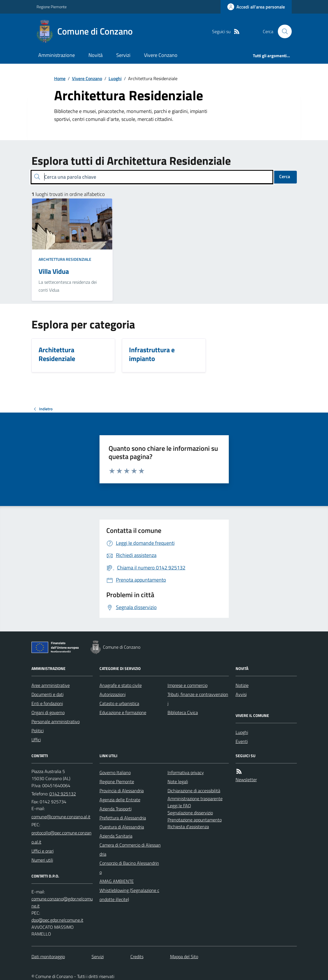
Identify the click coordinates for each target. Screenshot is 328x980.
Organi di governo (48, 712)
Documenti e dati (47, 694)
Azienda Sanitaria (116, 836)
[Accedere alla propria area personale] (256, 7)
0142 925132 (63, 794)
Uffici (36, 740)
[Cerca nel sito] (282, 31)
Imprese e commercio (188, 685)
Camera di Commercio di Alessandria (130, 849)
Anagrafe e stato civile (121, 685)
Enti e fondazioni (47, 703)
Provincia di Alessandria (122, 791)
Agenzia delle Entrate (120, 800)
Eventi (242, 741)
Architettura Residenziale (65, 259)
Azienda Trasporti (116, 809)
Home (60, 78)
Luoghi (115, 78)
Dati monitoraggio (48, 956)
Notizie (242, 685)
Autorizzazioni (113, 694)
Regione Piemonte (52, 7)
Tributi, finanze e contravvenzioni (198, 699)
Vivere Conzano (161, 55)
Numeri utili (42, 860)
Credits (137, 956)
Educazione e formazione (123, 712)
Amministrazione (57, 55)
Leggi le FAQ (179, 806)
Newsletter (246, 780)
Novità (96, 55)
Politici (38, 731)
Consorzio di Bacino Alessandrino (129, 868)
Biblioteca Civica (183, 712)
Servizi (123, 55)
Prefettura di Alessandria (123, 818)
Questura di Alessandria (122, 827)
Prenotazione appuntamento (195, 820)
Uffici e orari (43, 851)
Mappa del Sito (184, 956)
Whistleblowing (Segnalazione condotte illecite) (129, 895)
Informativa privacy (186, 772)
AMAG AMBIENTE (117, 881)
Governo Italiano (115, 772)
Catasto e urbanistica (119, 703)
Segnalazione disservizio (190, 813)
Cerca (285, 176)
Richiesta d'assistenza (188, 827)
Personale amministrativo (56, 721)
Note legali (178, 782)
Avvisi (241, 694)
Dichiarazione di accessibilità (194, 791)
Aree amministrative (51, 685)
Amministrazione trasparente (195, 798)
